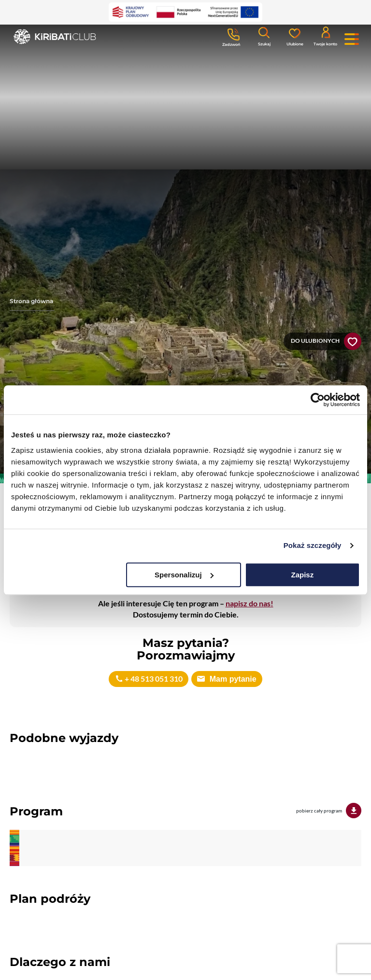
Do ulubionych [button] (315, 341)
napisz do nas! (250, 603)
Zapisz (303, 575)
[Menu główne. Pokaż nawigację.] (352, 39)
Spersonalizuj (184, 575)
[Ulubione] (295, 36)
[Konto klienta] (325, 36)
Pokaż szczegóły (313, 545)
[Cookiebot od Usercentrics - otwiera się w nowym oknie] (318, 400)
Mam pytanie (232, 679)
